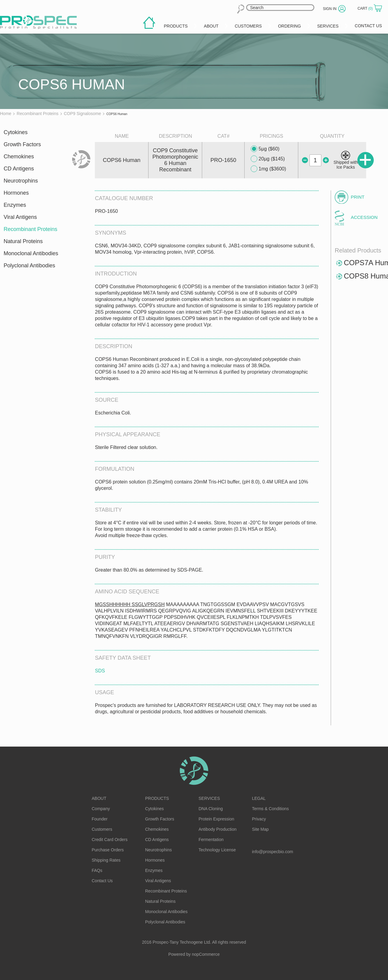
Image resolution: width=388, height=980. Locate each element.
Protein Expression (216, 819)
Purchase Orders (108, 850)
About (99, 798)
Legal (259, 798)
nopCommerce (206, 954)
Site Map (260, 829)
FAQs (97, 870)
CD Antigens (19, 169)
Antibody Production (217, 829)
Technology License (217, 850)
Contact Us (102, 881)
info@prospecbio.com (273, 852)
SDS (100, 671)
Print (358, 197)
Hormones (16, 193)
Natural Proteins (23, 241)
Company (101, 809)
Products (157, 798)
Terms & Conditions (270, 809)
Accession (364, 217)
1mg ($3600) (268, 169)
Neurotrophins (21, 181)
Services (209, 798)
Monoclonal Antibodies (31, 253)
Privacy (259, 819)
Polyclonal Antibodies (29, 266)
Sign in (330, 9)
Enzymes (15, 205)
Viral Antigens (20, 217)
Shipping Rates (106, 860)
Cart (366, 8)
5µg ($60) (265, 149)
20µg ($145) (268, 159)
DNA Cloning (211, 809)
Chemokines (19, 157)
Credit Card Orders (110, 840)
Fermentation (211, 840)
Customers (102, 829)
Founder (100, 819)
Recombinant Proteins (30, 229)
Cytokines (16, 132)
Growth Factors (22, 144)
